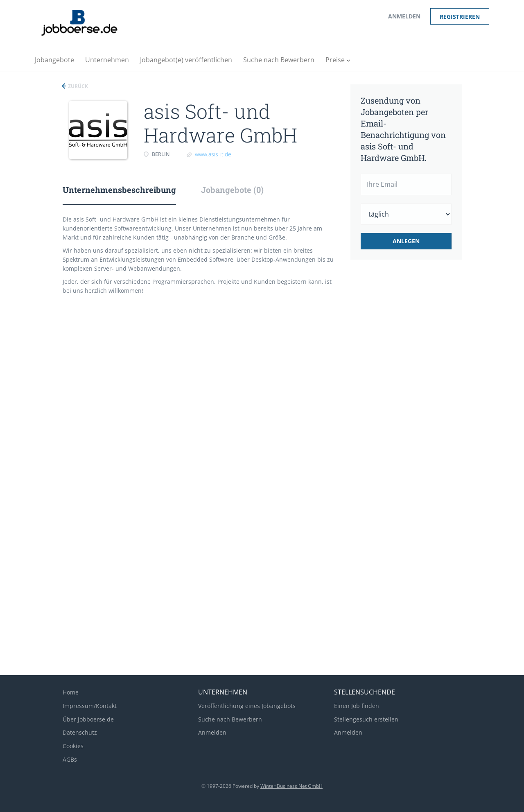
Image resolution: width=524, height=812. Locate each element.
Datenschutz (80, 732)
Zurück (77, 86)
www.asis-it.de (213, 154)
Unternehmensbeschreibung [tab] (119, 190)
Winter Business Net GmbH (291, 786)
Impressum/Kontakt (90, 706)
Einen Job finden (357, 706)
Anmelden (404, 16)
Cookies (73, 746)
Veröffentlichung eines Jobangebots (247, 706)
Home (71, 692)
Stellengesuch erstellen (366, 719)
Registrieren (460, 17)
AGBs (70, 759)
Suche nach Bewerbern (230, 719)
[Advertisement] (419, 403)
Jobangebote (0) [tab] (232, 190)
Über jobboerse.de (88, 719)
